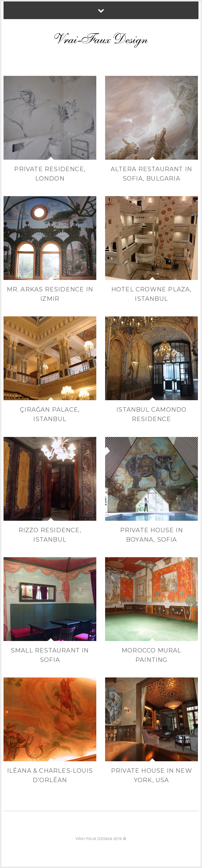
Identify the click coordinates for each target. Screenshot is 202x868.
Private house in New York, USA (151, 775)
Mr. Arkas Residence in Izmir (50, 294)
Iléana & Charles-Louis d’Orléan (50, 775)
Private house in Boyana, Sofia (151, 535)
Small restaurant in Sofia (50, 655)
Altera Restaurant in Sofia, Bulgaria (151, 174)
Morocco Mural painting (151, 655)
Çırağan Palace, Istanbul (50, 414)
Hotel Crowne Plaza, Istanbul (151, 294)
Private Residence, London (50, 174)
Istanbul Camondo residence (151, 414)
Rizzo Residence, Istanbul (50, 535)
